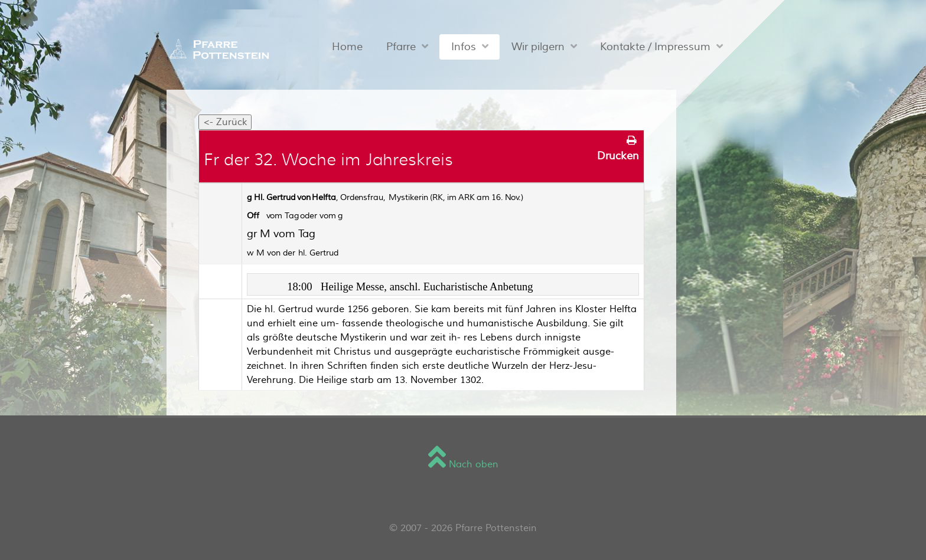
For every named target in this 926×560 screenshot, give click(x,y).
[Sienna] (216, 49)
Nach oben (463, 464)
